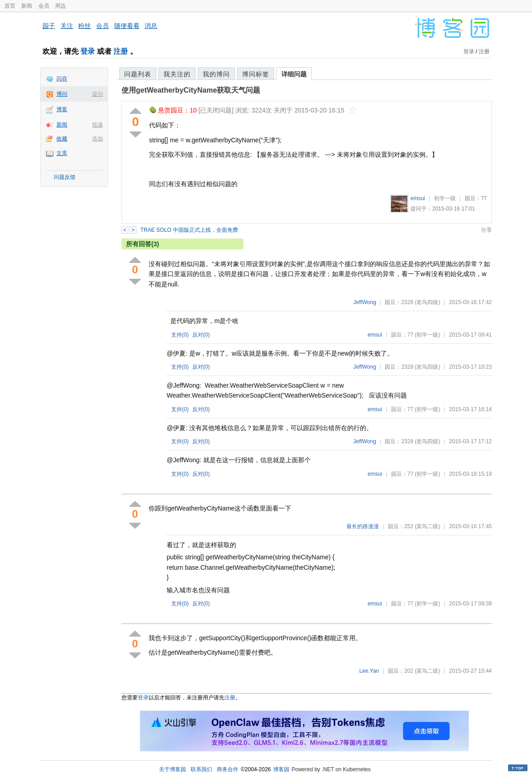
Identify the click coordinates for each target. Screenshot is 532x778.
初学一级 (445, 198)
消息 (151, 26)
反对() (201, 335)
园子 (49, 26)
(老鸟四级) (427, 302)
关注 (67, 26)
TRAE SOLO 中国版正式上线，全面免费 (189, 230)
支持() (180, 335)
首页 (10, 6)
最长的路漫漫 (363, 526)
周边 (61, 6)
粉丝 (84, 26)
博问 (62, 94)
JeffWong (364, 302)
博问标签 (256, 74)
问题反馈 (65, 177)
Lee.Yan (369, 671)
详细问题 (294, 74)
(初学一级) (427, 335)
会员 (44, 6)
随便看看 (127, 26)
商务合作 (228, 769)
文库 (62, 153)
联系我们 (201, 769)
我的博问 (216, 74)
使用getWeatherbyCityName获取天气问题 (191, 90)
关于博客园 (173, 769)
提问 (98, 94)
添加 (98, 139)
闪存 (62, 79)
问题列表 (138, 74)
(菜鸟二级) (427, 526)
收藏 (62, 139)
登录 (88, 51)
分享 (486, 230)
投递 (98, 125)
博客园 (281, 769)
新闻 (27, 6)
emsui (418, 198)
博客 (62, 109)
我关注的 (177, 74)
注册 (121, 51)
